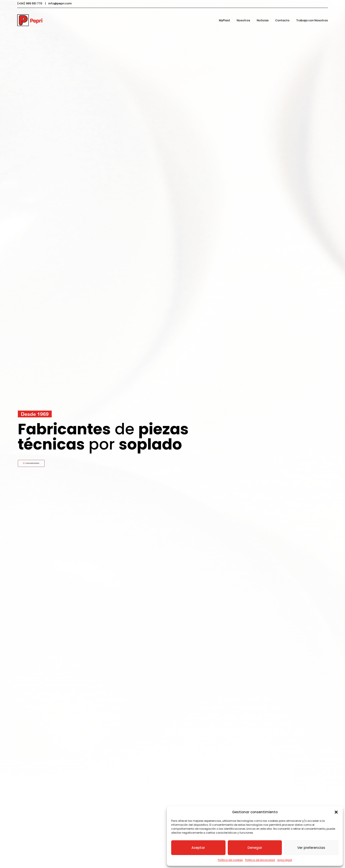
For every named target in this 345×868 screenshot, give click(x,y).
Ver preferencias (311, 848)
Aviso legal (285, 860)
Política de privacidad (260, 860)
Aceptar (198, 848)
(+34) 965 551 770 (30, 3)
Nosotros (243, 20)
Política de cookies (230, 860)
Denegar (255, 848)
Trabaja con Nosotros (312, 20)
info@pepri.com (60, 3)
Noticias (263, 20)
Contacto (282, 20)
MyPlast (225, 20)
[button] (336, 812)
